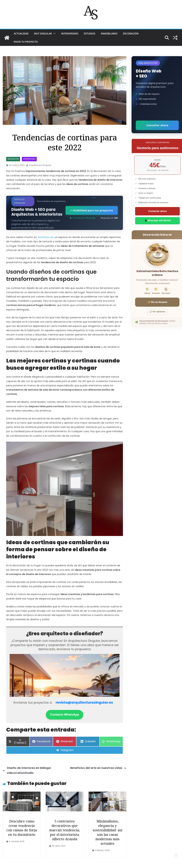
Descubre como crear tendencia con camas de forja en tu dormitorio (22, 828)
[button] (54, 34)
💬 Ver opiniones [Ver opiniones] (157, 312)
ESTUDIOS (90, 33)
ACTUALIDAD (21, 33)
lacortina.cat (46, 237)
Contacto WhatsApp (65, 715)
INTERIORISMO (70, 33)
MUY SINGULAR (43, 33)
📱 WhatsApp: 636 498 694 (158, 221)
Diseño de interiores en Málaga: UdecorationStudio (27, 770)
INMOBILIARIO (109, 33)
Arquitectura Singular (40, 165)
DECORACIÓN (131, 33)
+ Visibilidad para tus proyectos (92, 210)
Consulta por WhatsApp (83, 218)
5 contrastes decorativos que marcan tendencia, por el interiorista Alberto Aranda (65, 830)
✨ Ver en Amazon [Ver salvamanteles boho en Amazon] (157, 302)
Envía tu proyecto (26, 42)
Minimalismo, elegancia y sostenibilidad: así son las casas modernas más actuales (107, 832)
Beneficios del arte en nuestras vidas (98, 768)
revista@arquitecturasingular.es (84, 702)
